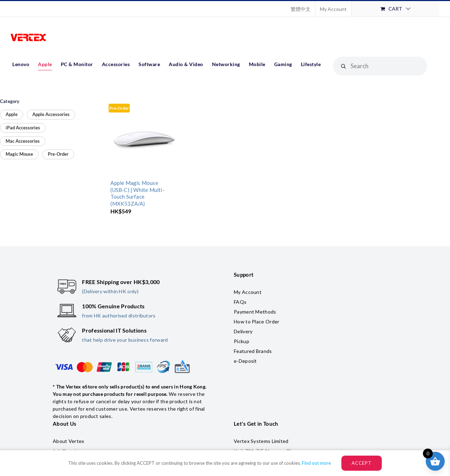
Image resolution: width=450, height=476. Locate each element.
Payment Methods (255, 312)
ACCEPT (362, 463)
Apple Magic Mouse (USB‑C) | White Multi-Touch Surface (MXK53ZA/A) (137, 193)
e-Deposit (245, 361)
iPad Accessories (23, 128)
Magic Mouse (19, 154)
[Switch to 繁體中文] (301, 9)
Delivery (243, 331)
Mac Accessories (23, 141)
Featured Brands (253, 351)
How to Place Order (256, 321)
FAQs (240, 302)
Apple (12, 114)
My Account (248, 292)
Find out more (316, 463)
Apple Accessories (51, 114)
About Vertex (69, 441)
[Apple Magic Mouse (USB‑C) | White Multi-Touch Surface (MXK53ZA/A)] (144, 139)
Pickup (242, 341)
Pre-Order (58, 154)
